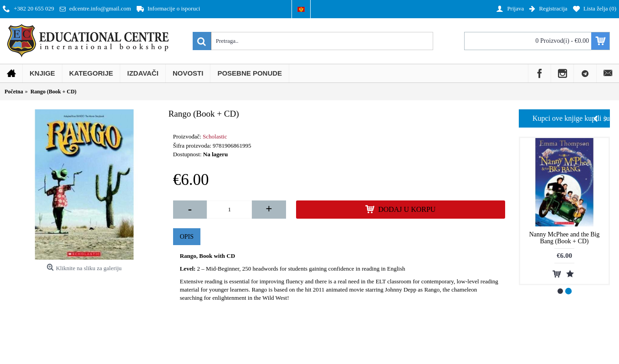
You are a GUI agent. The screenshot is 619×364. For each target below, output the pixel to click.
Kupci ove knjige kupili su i (571, 118)
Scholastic (215, 136)
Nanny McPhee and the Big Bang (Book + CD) (565, 238)
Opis (187, 237)
